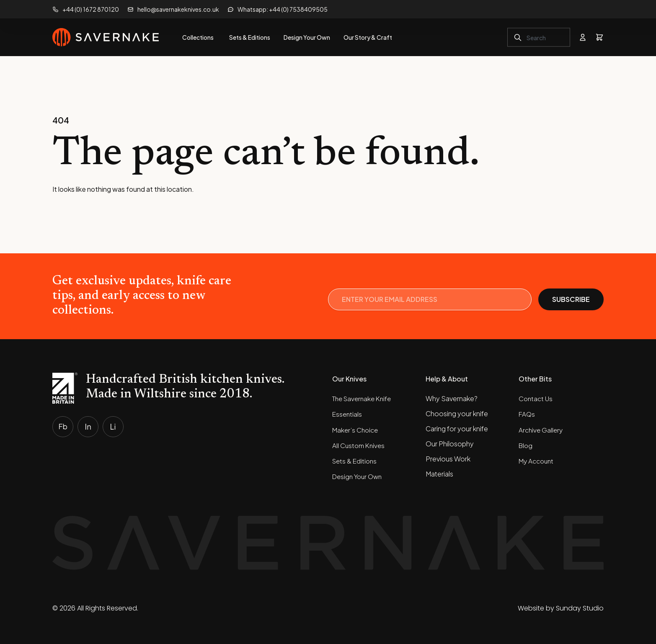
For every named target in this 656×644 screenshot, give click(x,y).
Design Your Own (359, 474)
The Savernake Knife (364, 398)
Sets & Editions (356, 459)
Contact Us (536, 398)
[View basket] (599, 37)
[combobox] (539, 37)
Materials (439, 474)
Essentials (348, 413)
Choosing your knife (457, 413)
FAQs (527, 413)
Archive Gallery (542, 429)
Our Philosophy (450, 444)
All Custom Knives (360, 444)
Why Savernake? (452, 398)
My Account (537, 459)
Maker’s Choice (356, 429)
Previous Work (448, 459)
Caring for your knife (457, 429)
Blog (526, 444)
